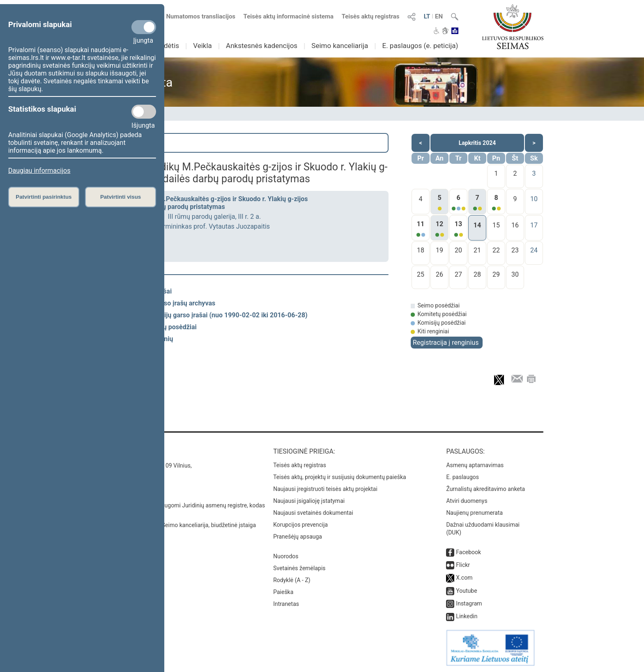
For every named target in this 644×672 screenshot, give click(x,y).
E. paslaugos (462, 477)
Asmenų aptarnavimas (475, 465)
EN (439, 16)
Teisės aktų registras (371, 16)
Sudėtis (168, 46)
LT (427, 16)
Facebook (468, 552)
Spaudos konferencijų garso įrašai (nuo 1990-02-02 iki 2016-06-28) (207, 315)
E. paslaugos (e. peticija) (420, 46)
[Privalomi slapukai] (144, 27)
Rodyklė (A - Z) (292, 580)
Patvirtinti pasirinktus (44, 197)
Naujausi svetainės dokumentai (313, 513)
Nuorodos (286, 556)
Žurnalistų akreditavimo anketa (485, 489)
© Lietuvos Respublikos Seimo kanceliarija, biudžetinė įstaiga (178, 525)
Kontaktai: (118, 451)
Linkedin (467, 616)
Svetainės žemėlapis (299, 568)
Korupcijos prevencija (300, 525)
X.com (464, 578)
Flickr (463, 565)
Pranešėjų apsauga (298, 537)
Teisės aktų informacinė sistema (289, 16)
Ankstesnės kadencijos (262, 46)
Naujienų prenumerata (474, 513)
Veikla (202, 46)
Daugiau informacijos (39, 171)
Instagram (469, 603)
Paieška (123, 143)
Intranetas (286, 604)
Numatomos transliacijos (196, 16)
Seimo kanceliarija (340, 46)
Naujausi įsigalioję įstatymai (309, 501)
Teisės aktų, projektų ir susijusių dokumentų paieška (339, 477)
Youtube (466, 591)
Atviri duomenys (467, 501)
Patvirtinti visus (121, 197)
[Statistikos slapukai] (144, 112)
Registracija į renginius (446, 343)
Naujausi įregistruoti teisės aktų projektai (325, 489)
